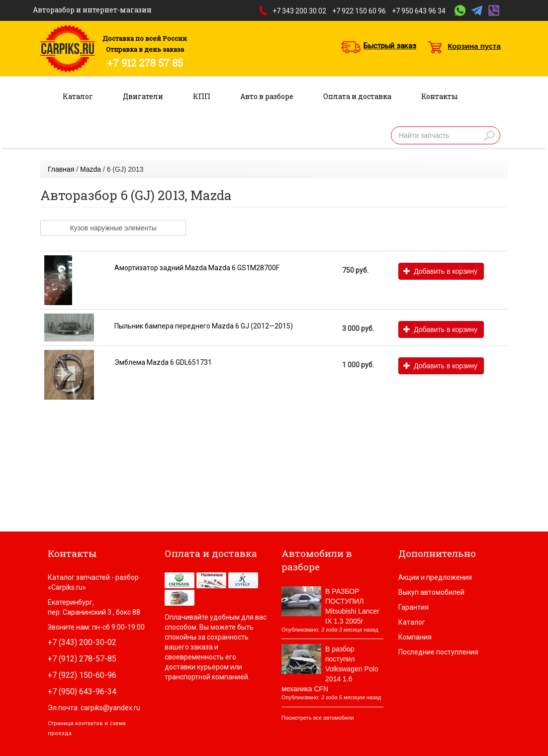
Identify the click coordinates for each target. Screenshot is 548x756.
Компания (415, 637)
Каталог (78, 96)
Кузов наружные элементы (113, 228)
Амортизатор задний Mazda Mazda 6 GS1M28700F (197, 268)
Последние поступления (438, 652)
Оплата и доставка (357, 96)
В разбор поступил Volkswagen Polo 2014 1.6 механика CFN (330, 669)
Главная (61, 169)
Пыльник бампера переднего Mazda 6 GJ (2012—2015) (204, 326)
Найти (489, 135)
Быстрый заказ (390, 46)
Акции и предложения (435, 577)
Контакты (440, 96)
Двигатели (143, 96)
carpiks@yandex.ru (110, 708)
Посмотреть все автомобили (318, 718)
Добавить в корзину (440, 271)
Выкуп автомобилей (431, 592)
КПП (202, 96)
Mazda (91, 169)
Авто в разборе (267, 96)
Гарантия (413, 607)
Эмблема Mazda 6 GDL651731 (163, 362)
